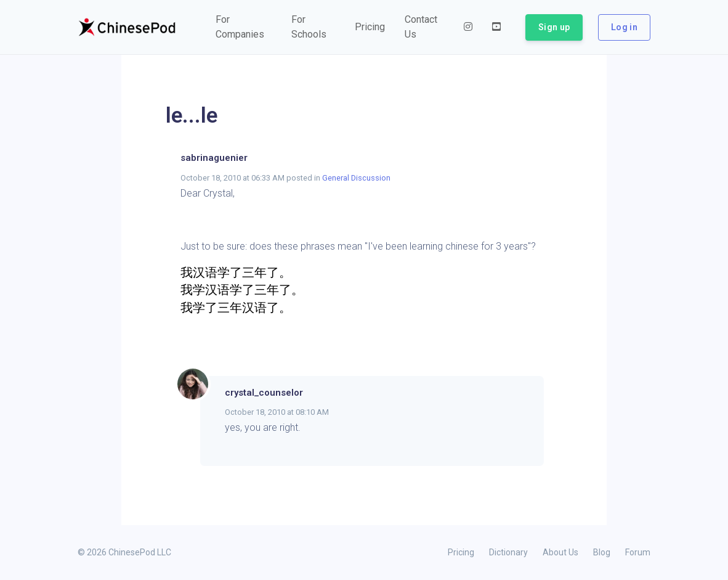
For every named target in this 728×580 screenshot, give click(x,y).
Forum (638, 552)
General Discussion (356, 178)
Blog (602, 552)
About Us (560, 552)
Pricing (461, 552)
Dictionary (508, 552)
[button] (244, 27)
